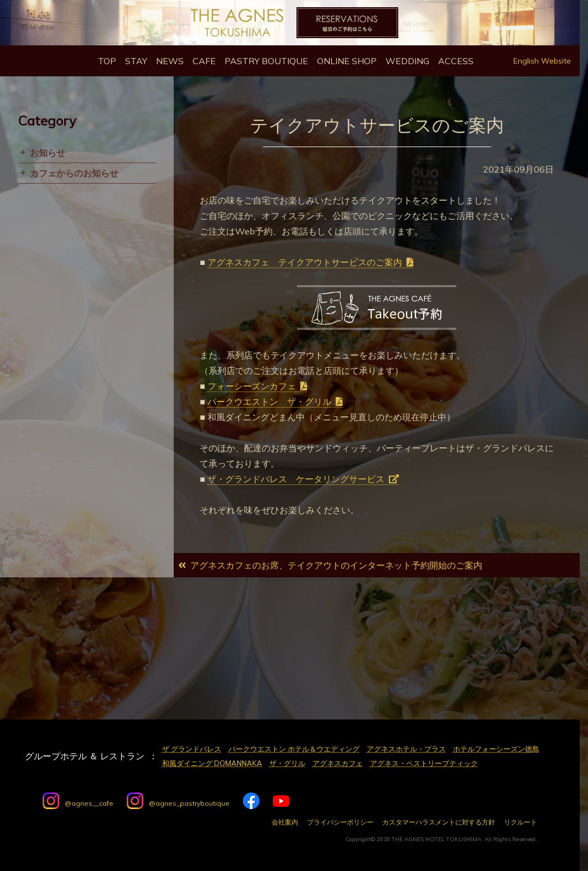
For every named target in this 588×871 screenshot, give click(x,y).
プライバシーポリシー (340, 822)
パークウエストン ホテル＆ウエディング (294, 749)
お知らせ (48, 153)
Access (456, 61)
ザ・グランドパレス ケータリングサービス (296, 479)
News (170, 61)
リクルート (521, 822)
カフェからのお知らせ (74, 173)
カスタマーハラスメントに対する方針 (439, 822)
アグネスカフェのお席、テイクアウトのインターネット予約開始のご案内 (336, 565)
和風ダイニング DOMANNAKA (212, 763)
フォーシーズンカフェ (252, 386)
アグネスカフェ (338, 763)
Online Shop (347, 61)
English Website (542, 61)
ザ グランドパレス (192, 749)
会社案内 (285, 822)
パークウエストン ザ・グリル (269, 401)
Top (107, 61)
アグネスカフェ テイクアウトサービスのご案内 (305, 262)
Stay (136, 61)
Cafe (204, 61)
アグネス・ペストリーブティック (424, 763)
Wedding (407, 61)
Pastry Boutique (266, 61)
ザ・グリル (287, 763)
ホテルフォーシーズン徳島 (496, 749)
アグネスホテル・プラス (406, 749)
